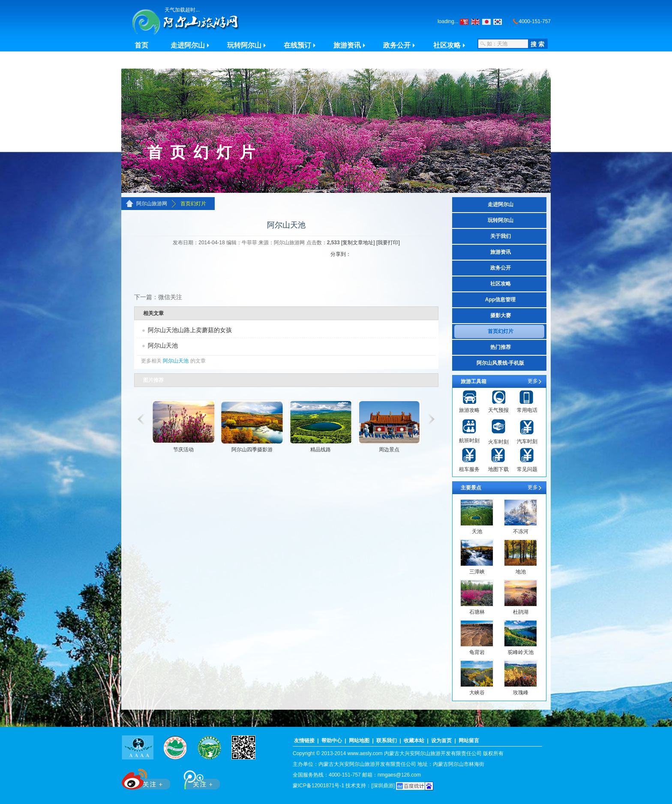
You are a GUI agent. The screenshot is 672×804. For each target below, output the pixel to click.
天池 (477, 531)
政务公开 (397, 45)
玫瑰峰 (521, 693)
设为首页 (441, 741)
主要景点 (471, 488)
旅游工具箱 (474, 381)
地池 (521, 572)
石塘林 (477, 612)
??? (498, 22)
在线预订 (297, 45)
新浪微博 (147, 778)
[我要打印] (388, 243)
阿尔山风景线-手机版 (501, 363)
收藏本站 (414, 741)
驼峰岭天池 (521, 652)
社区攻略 (447, 45)
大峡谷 (477, 693)
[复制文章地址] (358, 243)
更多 (533, 381)
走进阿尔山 (188, 45)
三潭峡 (477, 572)
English (475, 22)
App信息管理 (500, 300)
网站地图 (359, 741)
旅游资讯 (347, 45)
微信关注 (170, 297)
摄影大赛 (501, 315)
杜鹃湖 (521, 612)
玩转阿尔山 (244, 45)
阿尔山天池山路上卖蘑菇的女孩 (190, 330)
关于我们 (501, 236)
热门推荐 (501, 347)
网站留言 (469, 741)
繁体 (464, 22)
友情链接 (304, 741)
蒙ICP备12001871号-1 (318, 786)
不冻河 (521, 531)
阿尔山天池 (163, 345)
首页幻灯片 (193, 204)
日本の (486, 22)
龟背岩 (477, 652)
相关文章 (153, 313)
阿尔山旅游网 (152, 204)
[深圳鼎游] (383, 786)
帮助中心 (332, 741)
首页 (141, 45)
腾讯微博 (197, 778)
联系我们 (387, 741)
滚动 (139, 419)
